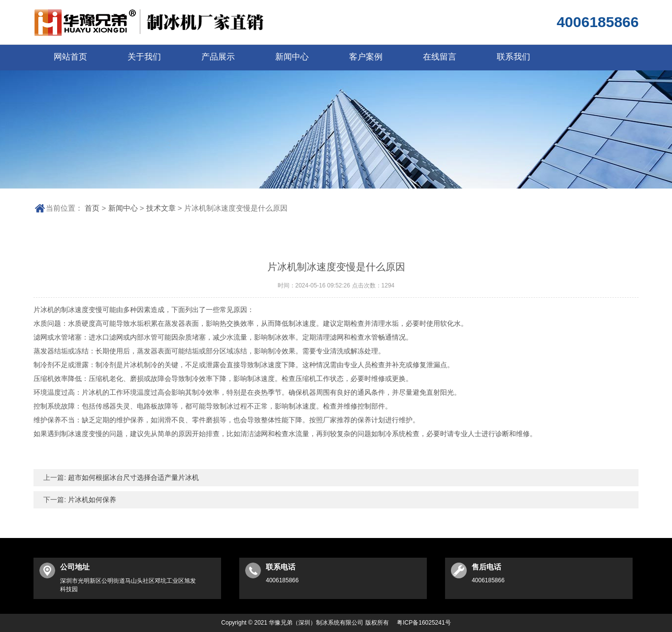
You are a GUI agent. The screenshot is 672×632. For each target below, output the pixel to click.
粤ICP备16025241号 (424, 623)
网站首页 (70, 57)
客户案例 (366, 57)
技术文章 (161, 208)
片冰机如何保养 (91, 500)
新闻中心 (292, 57)
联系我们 (513, 57)
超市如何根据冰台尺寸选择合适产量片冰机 (132, 477)
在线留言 (440, 57)
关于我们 (144, 57)
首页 (92, 208)
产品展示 (218, 57)
